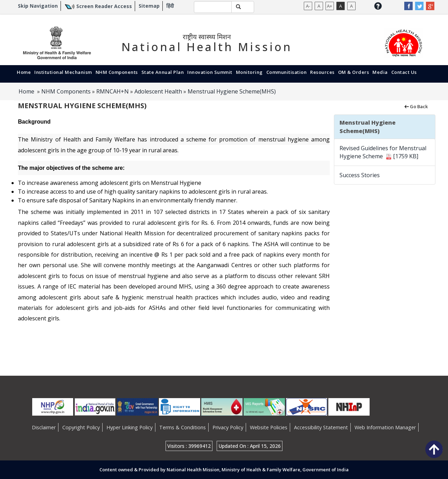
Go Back (416, 106)
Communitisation (287, 72)
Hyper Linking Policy (129, 427)
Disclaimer (44, 427)
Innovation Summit (210, 72)
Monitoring (249, 72)
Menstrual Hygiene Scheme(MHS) (232, 91)
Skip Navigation (38, 6)
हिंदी (170, 6)
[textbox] (213, 7)
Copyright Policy (81, 427)
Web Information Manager (385, 427)
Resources (322, 72)
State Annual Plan (163, 72)
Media (380, 72)
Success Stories (360, 175)
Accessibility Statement (321, 427)
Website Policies (269, 427)
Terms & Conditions (183, 427)
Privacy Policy (228, 427)
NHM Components (117, 72)
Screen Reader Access (104, 6)
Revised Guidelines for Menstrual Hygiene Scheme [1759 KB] (383, 152)
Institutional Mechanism (63, 72)
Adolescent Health (158, 91)
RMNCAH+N (113, 91)
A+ (330, 6)
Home (24, 72)
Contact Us (404, 72)
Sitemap (149, 6)
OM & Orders (354, 72)
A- (308, 6)
